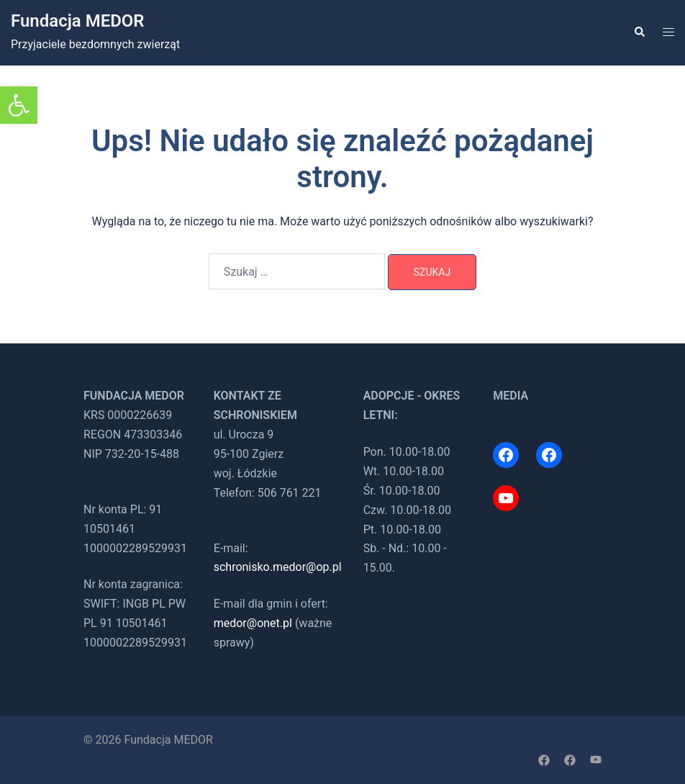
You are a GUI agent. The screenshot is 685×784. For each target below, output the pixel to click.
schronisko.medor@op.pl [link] (278, 567)
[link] (19, 105)
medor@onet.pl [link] (253, 623)
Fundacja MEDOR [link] (78, 21)
